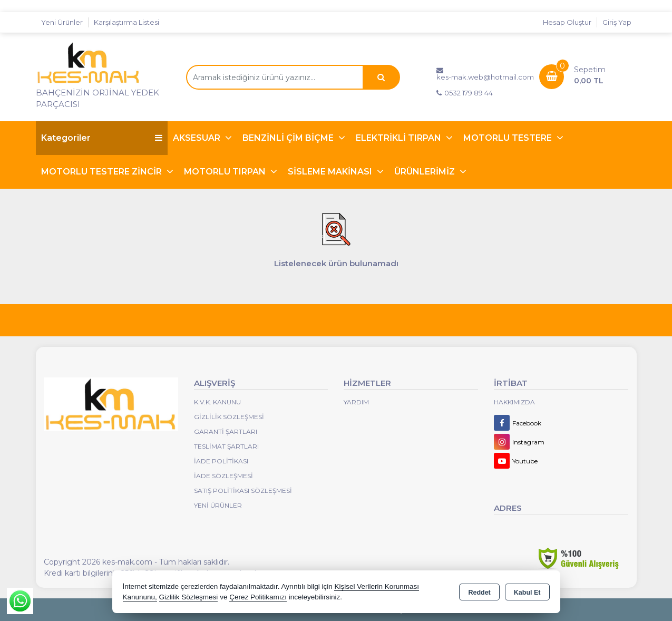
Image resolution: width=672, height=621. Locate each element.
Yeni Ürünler (218, 505)
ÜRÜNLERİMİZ (426, 172)
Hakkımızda (514, 402)
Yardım (356, 402)
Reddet (479, 593)
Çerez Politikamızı (258, 597)
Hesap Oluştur (567, 22)
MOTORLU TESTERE (509, 138)
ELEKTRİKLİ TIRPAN (400, 138)
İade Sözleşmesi (223, 476)
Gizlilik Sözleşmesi (229, 417)
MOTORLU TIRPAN (226, 172)
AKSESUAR (198, 138)
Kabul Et (527, 593)
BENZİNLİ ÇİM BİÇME (289, 138)
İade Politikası (221, 461)
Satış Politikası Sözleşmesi (243, 491)
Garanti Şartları (226, 431)
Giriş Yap (617, 22)
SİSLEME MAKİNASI (331, 172)
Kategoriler (102, 138)
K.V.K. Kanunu (217, 402)
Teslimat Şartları (226, 446)
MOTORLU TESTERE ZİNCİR (103, 172)
